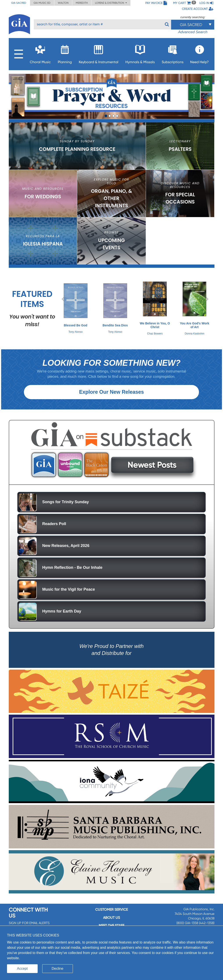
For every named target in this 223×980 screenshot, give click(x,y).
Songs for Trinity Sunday (66, 508)
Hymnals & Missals (140, 53)
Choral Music (40, 53)
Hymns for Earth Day (62, 617)
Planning (65, 53)
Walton (63, 3)
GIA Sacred (19, 3)
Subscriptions (173, 53)
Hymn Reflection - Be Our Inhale (72, 573)
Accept (22, 969)
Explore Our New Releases (111, 398)
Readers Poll (54, 530)
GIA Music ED (42, 3)
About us (111, 923)
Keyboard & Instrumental (99, 53)
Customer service (111, 916)
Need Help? (199, 53)
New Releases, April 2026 (66, 552)
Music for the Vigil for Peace (69, 595)
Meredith (82, 3)
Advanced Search (193, 32)
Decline (57, 969)
